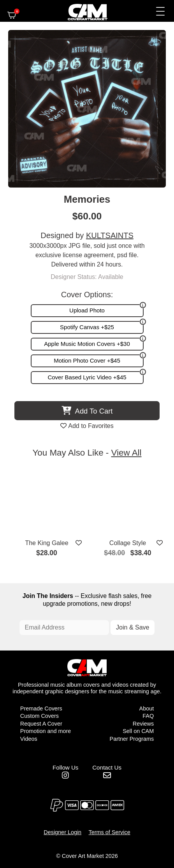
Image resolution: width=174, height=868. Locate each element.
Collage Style (128, 543)
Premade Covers (41, 708)
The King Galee (47, 543)
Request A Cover (41, 724)
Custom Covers (40, 716)
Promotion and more (46, 731)
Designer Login (62, 832)
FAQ (148, 716)
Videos (29, 739)
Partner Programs (132, 739)
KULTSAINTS (110, 235)
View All (127, 453)
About (147, 708)
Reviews (143, 724)
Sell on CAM (138, 731)
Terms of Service (110, 832)
